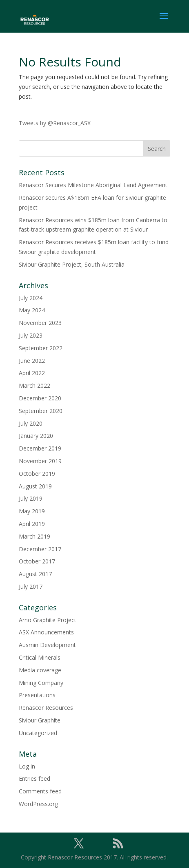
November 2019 (40, 461)
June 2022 (32, 361)
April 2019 (32, 524)
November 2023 (40, 323)
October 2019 (37, 474)
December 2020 (40, 398)
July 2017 (31, 586)
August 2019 (35, 486)
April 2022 (32, 373)
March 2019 (34, 536)
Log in (27, 766)
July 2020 (31, 423)
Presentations (37, 695)
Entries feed (34, 779)
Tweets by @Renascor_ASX (55, 123)
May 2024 (32, 310)
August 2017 (35, 574)
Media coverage (40, 670)
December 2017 (40, 549)
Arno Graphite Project (48, 620)
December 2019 (40, 448)
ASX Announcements (46, 632)
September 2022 (41, 348)
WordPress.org (38, 804)
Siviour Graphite (40, 720)
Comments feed (40, 791)
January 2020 (36, 436)
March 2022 (34, 385)
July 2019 (31, 498)
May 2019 (32, 511)
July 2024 (31, 298)
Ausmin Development (47, 645)
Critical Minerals (40, 657)
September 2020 (41, 411)
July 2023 (31, 335)
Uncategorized (38, 733)
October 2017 (37, 561)
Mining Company (41, 683)
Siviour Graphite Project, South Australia (72, 264)
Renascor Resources (46, 708)
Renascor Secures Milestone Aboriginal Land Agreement (93, 185)
